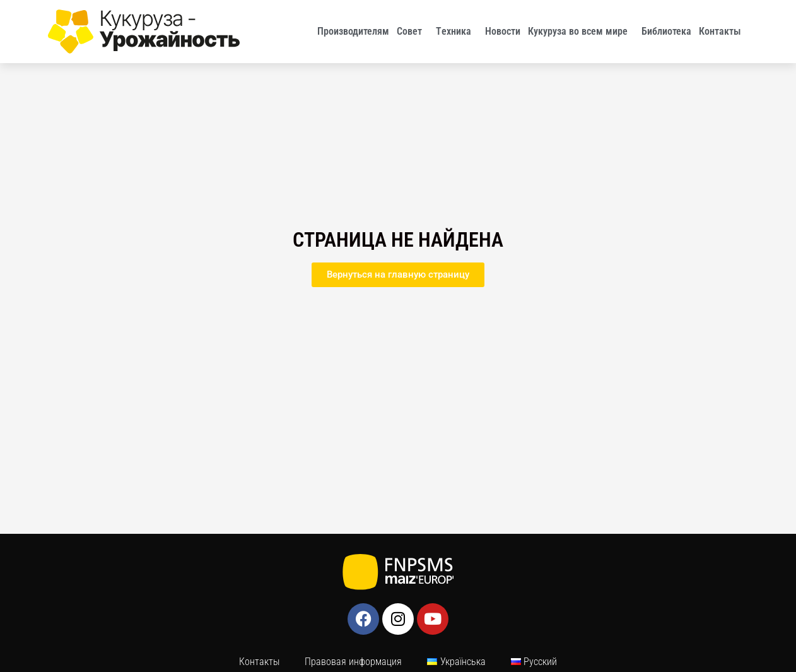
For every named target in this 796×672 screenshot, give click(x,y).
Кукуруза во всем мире (581, 32)
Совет (413, 32)
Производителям (353, 31)
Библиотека (666, 31)
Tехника (457, 32)
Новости (503, 31)
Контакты (723, 32)
